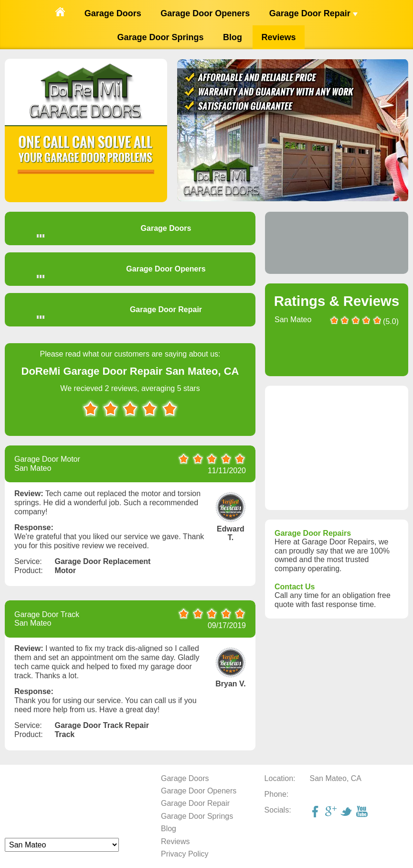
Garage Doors (113, 13)
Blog (233, 37)
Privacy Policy (185, 854)
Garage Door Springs (161, 37)
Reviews (278, 37)
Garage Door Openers (205, 13)
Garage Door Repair (313, 13)
